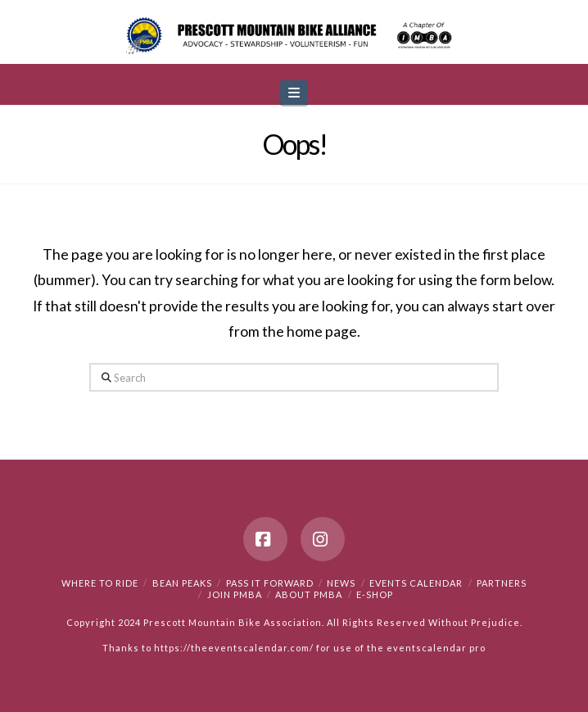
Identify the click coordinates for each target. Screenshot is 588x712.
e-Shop (375, 594)
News (341, 583)
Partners (502, 583)
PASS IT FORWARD (270, 583)
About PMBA (309, 594)
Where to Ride (100, 583)
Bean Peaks (182, 583)
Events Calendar (416, 583)
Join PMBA (235, 594)
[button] (294, 93)
